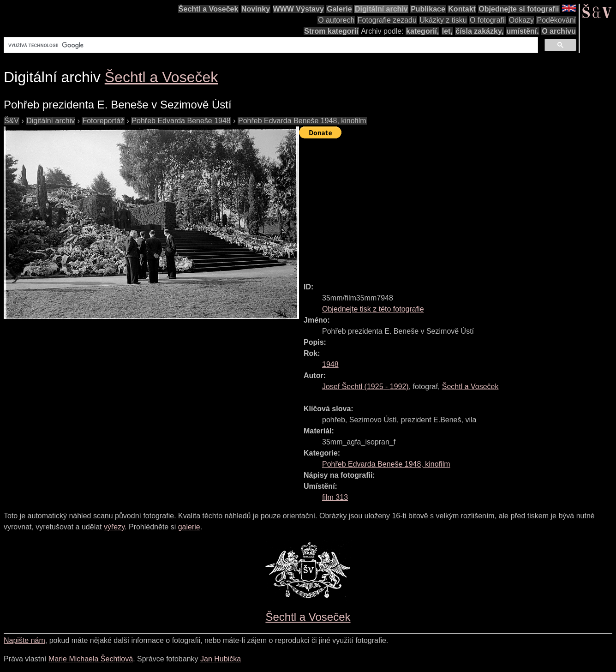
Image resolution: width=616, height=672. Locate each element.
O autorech (336, 20)
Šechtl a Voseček (209, 9)
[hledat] (270, 45)
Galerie (339, 9)
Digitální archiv (381, 9)
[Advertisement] (458, 206)
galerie (189, 527)
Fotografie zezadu (387, 20)
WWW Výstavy (299, 9)
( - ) (365, 387)
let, (447, 31)
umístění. (523, 31)
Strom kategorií (331, 31)
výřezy (114, 527)
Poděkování (556, 20)
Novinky (256, 9)
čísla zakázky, (479, 31)
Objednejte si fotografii (519, 9)
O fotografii (488, 20)
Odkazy (521, 20)
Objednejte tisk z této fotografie (373, 309)
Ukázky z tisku (443, 20)
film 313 (335, 497)
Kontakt (462, 9)
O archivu (559, 31)
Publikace (428, 9)
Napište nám (24, 640)
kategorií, (422, 31)
